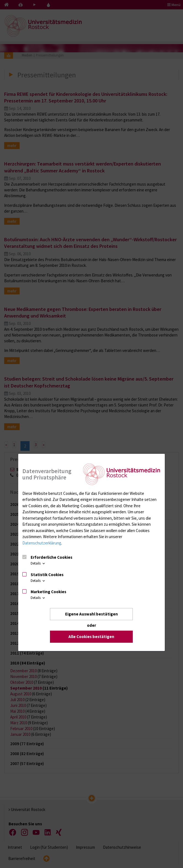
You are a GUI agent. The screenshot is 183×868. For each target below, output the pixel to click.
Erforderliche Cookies (51, 557)
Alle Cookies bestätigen (91, 637)
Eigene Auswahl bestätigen (91, 614)
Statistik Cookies (47, 575)
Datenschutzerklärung (42, 543)
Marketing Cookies (48, 592)
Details (38, 563)
